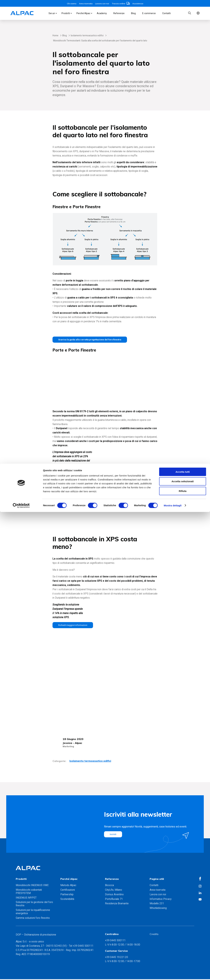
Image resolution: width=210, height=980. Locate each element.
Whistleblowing (158, 909)
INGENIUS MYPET (26, 898)
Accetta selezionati (183, 950)
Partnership (67, 895)
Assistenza (138, 4)
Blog (133, 13)
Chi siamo (72, 4)
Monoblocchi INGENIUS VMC (32, 886)
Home (55, 35)
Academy (102, 13)
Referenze (119, 13)
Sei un (52, 13)
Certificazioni (68, 891)
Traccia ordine (121, 4)
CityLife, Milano (114, 891)
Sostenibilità (67, 900)
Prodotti (66, 13)
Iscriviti (114, 835)
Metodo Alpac (68, 886)
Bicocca (109, 886)
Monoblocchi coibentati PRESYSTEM (29, 892)
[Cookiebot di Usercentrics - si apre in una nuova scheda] (21, 974)
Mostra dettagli (173, 974)
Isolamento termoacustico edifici (87, 35)
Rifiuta (183, 959)
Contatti (166, 13)
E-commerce (149, 13)
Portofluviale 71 (114, 900)
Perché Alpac (83, 13)
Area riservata (86, 4)
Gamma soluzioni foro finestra (33, 919)
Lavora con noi (102, 4)
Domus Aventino (114, 895)
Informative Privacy (161, 900)
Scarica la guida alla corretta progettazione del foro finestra (95, 340)
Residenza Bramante (117, 904)
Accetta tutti (183, 940)
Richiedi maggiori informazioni (75, 626)
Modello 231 (157, 904)
